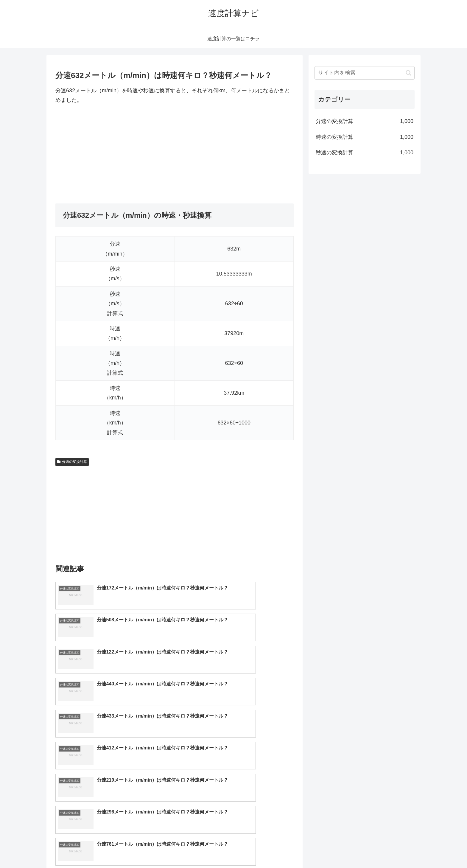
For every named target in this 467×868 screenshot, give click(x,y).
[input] (365, 73)
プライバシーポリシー (394, 849)
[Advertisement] (175, 154)
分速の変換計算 (72, 462)
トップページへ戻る (348, 849)
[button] (408, 73)
